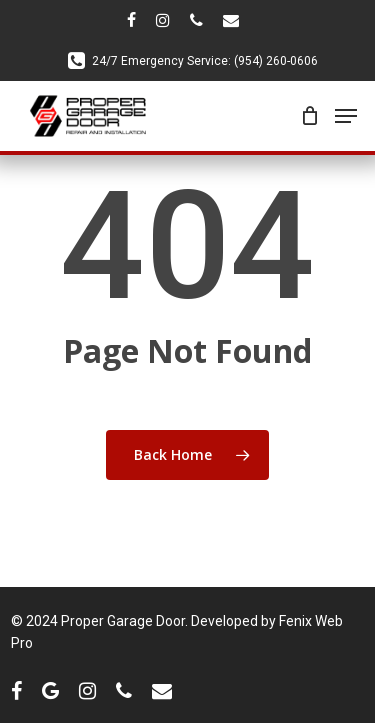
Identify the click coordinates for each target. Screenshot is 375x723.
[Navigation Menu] (346, 116)
